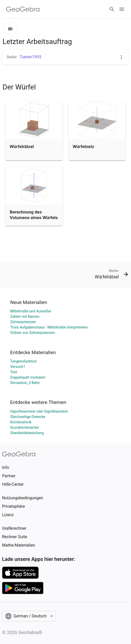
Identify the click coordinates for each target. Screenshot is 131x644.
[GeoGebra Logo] (23, 9)
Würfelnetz (84, 146)
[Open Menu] (122, 9)
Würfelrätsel (22, 146)
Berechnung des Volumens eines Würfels (34, 215)
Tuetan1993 (31, 57)
